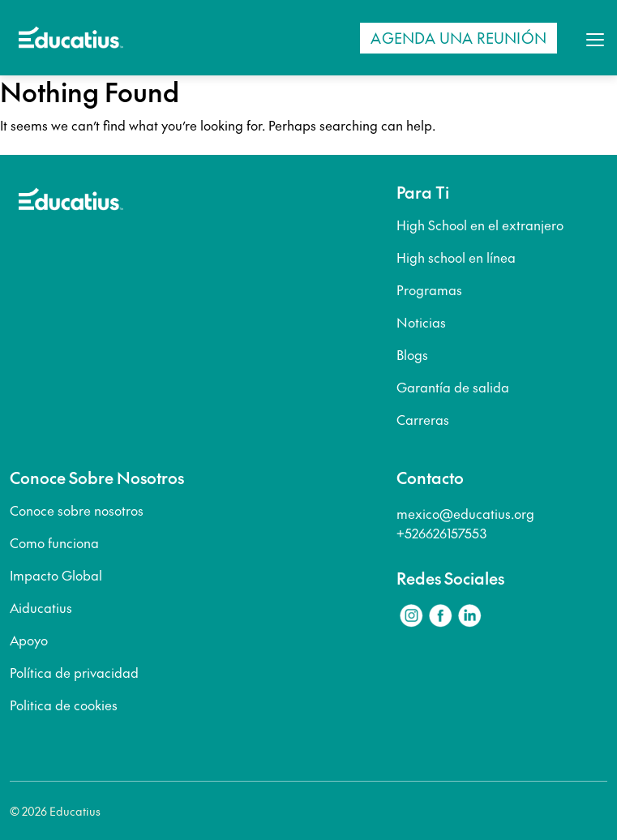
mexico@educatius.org (465, 513)
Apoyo (29, 640)
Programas (429, 289)
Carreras (423, 419)
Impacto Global (56, 575)
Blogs (412, 354)
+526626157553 (441, 533)
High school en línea (456, 257)
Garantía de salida (453, 387)
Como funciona (54, 542)
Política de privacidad (74, 672)
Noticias (421, 322)
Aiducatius (41, 607)
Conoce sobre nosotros (77, 510)
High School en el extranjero (480, 225)
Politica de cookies (64, 705)
